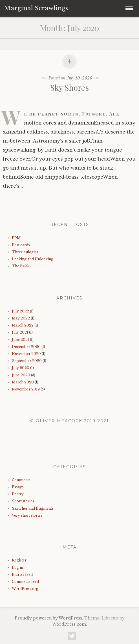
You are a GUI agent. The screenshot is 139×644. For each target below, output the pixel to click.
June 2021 (20, 340)
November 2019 (26, 389)
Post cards (21, 245)
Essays (18, 487)
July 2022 (20, 311)
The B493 (20, 266)
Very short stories (27, 515)
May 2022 (21, 318)
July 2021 (20, 332)
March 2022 (23, 325)
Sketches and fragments (33, 508)
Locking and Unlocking (33, 259)
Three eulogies (25, 252)
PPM (16, 238)
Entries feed (22, 575)
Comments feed (25, 582)
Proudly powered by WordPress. (49, 618)
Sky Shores (69, 87)
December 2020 (26, 347)
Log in (17, 568)
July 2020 (21, 368)
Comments (21, 480)
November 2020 (26, 354)
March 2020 (23, 382)
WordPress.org (25, 589)
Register (19, 560)
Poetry (18, 494)
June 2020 (21, 375)
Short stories (23, 501)
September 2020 (27, 361)
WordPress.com (69, 624)
